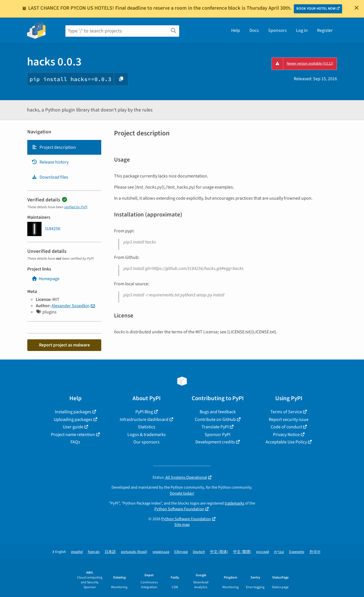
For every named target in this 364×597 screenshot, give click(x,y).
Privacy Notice (286, 435)
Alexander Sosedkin (71, 306)
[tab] (64, 147)
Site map (182, 525)
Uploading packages (73, 420)
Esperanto (297, 552)
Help (236, 30)
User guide (73, 427)
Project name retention (73, 435)
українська (161, 552)
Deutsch (199, 552)
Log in (302, 30)
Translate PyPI (215, 427)
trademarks (234, 503)
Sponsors (277, 30)
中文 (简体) (219, 552)
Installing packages (73, 412)
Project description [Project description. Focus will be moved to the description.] (54, 147)
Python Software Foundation (179, 509)
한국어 (315, 552)
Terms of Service (286, 412)
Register (325, 30)
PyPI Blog (144, 412)
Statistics (147, 427)
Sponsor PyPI (218, 435)
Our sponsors (146, 442)
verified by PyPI (76, 207)
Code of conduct (286, 427)
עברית (279, 552)
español (77, 552)
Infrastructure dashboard (144, 420)
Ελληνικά (181, 552)
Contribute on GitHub (215, 420)
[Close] (357, 8)
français (94, 552)
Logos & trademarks (147, 435)
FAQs (75, 442)
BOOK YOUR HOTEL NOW (316, 9)
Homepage (45, 279)
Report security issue (289, 420)
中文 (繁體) (242, 552)
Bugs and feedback (218, 412)
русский (263, 552)
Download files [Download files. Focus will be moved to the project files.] (50, 177)
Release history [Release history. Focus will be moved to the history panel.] (50, 162)
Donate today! (182, 493)
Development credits (215, 442)
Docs (254, 30)
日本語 (110, 552)
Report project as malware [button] (64, 345)
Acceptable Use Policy (286, 442)
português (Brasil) (134, 552)
